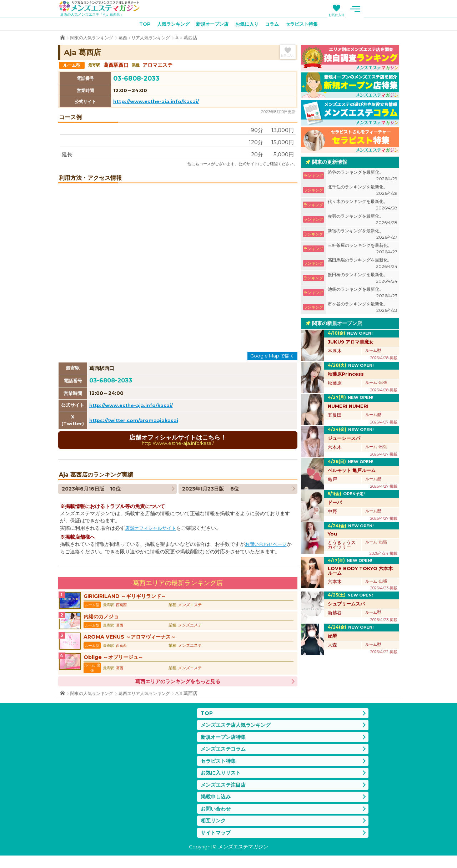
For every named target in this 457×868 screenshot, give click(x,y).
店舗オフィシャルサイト (152, 530)
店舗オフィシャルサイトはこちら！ (178, 441)
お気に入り (373, 15)
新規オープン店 (211, 25)
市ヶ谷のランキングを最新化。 (363, 309)
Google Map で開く (272, 357)
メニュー (392, 9)
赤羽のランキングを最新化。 (363, 221)
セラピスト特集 (307, 25)
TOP (139, 25)
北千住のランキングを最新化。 (363, 192)
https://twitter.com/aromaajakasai (135, 422)
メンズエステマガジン (104, 7)
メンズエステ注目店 (225, 794)
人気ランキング (169, 25)
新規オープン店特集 (225, 744)
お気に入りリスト (222, 781)
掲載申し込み (217, 807)
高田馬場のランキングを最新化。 (363, 265)
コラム (275, 25)
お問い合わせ (217, 819)
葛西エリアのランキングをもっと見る (178, 687)
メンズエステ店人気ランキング (238, 731)
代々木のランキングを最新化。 (363, 206)
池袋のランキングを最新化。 (363, 294)
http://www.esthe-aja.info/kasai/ (156, 103)
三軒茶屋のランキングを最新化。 (363, 250)
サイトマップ (217, 845)
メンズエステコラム (225, 756)
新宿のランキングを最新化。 (363, 236)
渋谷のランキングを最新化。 (363, 177)
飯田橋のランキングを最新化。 (363, 280)
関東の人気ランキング (94, 39)
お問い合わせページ (267, 546)
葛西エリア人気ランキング (150, 39)
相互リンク (214, 832)
